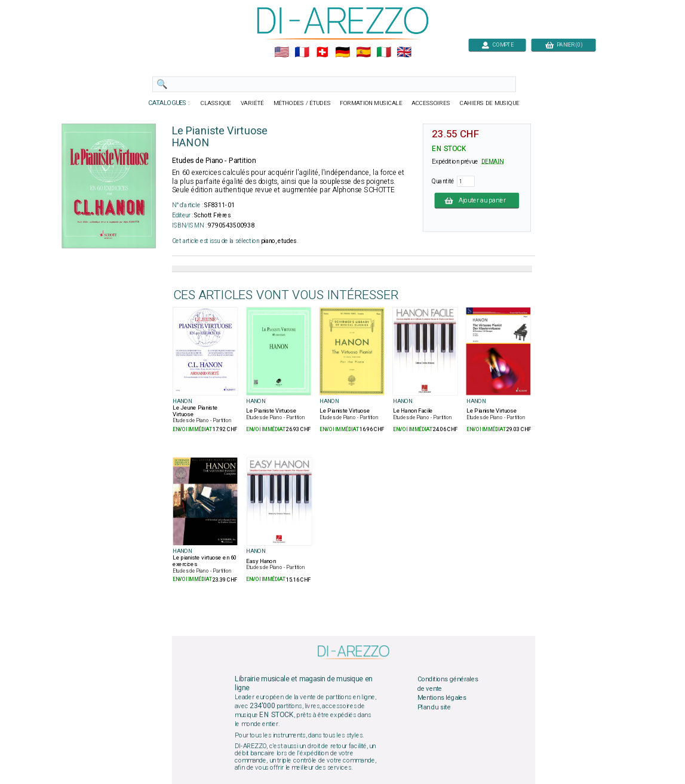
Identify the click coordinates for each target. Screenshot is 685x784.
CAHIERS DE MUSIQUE (489, 103)
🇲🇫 (302, 53)
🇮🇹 (383, 53)
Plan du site (434, 707)
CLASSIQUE (216, 103)
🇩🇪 (342, 53)
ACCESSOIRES (431, 103)
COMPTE (497, 44)
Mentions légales (441, 698)
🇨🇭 (322, 53)
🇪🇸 (363, 53)
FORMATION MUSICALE (371, 103)
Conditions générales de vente (447, 684)
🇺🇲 (281, 53)
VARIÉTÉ (252, 103)
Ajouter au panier (477, 200)
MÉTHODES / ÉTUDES (302, 103)
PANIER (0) (563, 44)
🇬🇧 (404, 53)
